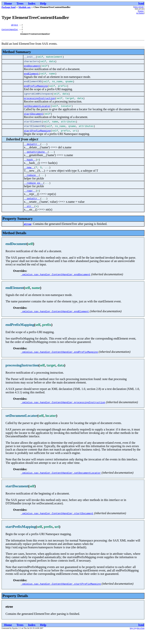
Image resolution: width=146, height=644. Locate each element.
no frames (140, 13)
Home (8, 4)
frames (141, 11)
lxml (141, 4)
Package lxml (9, 7)
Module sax (25, 7)
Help (43, 4)
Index (32, 4)
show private (139, 7)
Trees (20, 4)
